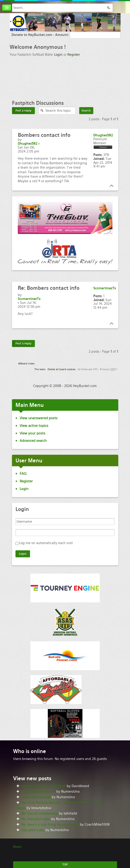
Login (58, 55)
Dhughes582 (28, 144)
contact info (44, 135)
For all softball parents (38, 792)
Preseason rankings (36, 797)
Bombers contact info (49, 288)
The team (40, 369)
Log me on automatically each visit (46, 543)
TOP (65, 865)
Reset (17, 847)
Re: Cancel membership (40, 813)
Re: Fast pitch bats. (36, 819)
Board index (27, 364)
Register (74, 55)
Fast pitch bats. (33, 830)
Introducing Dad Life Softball (44, 786)
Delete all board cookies (62, 369)
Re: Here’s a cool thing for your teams (50, 824)
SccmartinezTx (29, 299)
